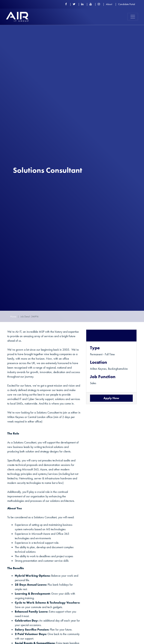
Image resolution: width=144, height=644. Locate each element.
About (109, 4)
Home (13, 316)
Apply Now (111, 398)
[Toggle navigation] (133, 17)
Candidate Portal (127, 4)
